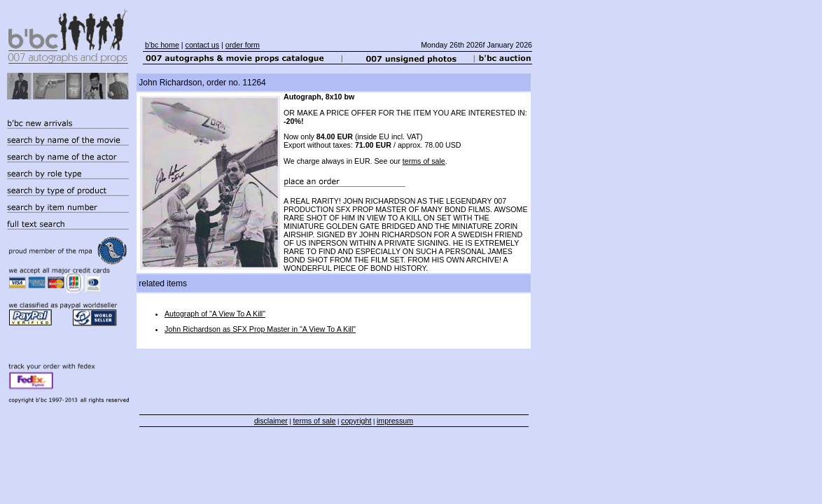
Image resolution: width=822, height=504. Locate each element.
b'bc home (162, 45)
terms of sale (424, 161)
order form (243, 45)
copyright (356, 421)
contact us (203, 45)
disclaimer (271, 421)
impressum (395, 421)
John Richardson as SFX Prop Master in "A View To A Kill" (260, 329)
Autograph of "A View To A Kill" (215, 314)
